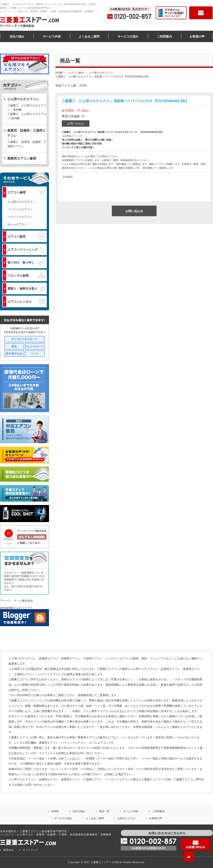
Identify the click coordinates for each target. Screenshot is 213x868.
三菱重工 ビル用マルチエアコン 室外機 (27, 108)
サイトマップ (30, 850)
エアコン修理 (26, 192)
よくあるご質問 (89, 36)
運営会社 (9, 850)
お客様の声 (197, 36)
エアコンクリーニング (26, 249)
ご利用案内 (164, 36)
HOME (55, 811)
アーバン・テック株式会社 (17, 601)
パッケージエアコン (20, 209)
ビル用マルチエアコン (21, 202)
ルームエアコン (17, 224)
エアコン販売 (26, 236)
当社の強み (17, 36)
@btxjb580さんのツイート (16, 608)
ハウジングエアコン (20, 217)
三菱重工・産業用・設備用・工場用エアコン (27, 144)
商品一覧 (104, 811)
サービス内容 (52, 36)
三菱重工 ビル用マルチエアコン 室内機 (27, 116)
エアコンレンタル (26, 301)
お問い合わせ (76, 124)
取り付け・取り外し (26, 262)
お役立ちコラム (126, 818)
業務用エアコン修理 (22, 158)
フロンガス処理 (26, 275)
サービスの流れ (128, 36)
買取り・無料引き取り (26, 288)
